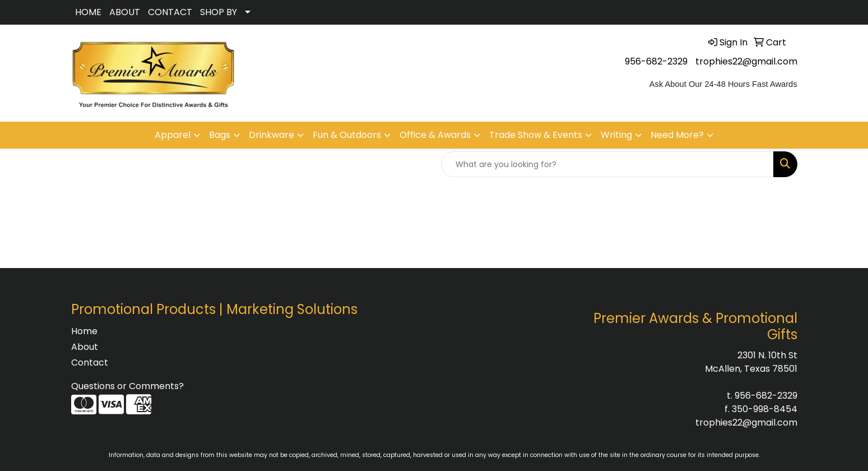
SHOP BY (219, 12)
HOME (88, 12)
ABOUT (125, 12)
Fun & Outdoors (347, 135)
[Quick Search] (607, 164)
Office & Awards (435, 135)
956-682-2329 (656, 61)
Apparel (173, 135)
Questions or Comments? (127, 386)
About (85, 347)
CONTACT (170, 12)
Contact (90, 363)
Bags (220, 135)
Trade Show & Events (536, 135)
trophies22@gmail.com (746, 61)
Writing (616, 135)
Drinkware (271, 135)
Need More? (677, 135)
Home (84, 331)
